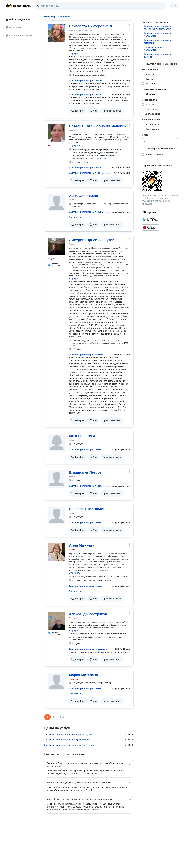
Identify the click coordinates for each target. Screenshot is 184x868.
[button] (78, 111)
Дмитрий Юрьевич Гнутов (92, 240)
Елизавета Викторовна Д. (91, 26)
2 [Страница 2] (54, 717)
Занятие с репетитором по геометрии (87, 173)
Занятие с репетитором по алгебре (87, 94)
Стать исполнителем (19, 36)
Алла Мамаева (82, 545)
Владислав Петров (85, 472)
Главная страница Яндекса (7, 6)
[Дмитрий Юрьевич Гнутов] (57, 247)
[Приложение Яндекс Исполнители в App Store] (151, 212)
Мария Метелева (83, 675)
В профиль (75, 54)
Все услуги (75, 217)
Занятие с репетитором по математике (87, 355)
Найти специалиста (18, 19)
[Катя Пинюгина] (57, 443)
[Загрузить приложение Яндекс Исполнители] (160, 181)
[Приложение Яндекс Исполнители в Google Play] (151, 220)
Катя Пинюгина (82, 436)
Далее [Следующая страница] (63, 717)
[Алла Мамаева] (57, 552)
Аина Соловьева (83, 196)
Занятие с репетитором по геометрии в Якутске (68, 734)
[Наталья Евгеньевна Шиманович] (57, 133)
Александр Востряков (88, 614)
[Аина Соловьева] (57, 203)
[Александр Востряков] (57, 621)
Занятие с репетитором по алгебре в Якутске (67, 740)
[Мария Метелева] (57, 682)
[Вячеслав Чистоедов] (57, 516)
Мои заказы (14, 27)
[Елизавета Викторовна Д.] (57, 33)
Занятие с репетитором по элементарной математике (87, 80)
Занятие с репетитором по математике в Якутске (69, 745)
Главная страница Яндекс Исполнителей (19, 6)
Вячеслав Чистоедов (87, 509)
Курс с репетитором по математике (155, 48)
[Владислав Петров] (57, 479)
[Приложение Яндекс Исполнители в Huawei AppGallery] (151, 228)
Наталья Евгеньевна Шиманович (98, 126)
